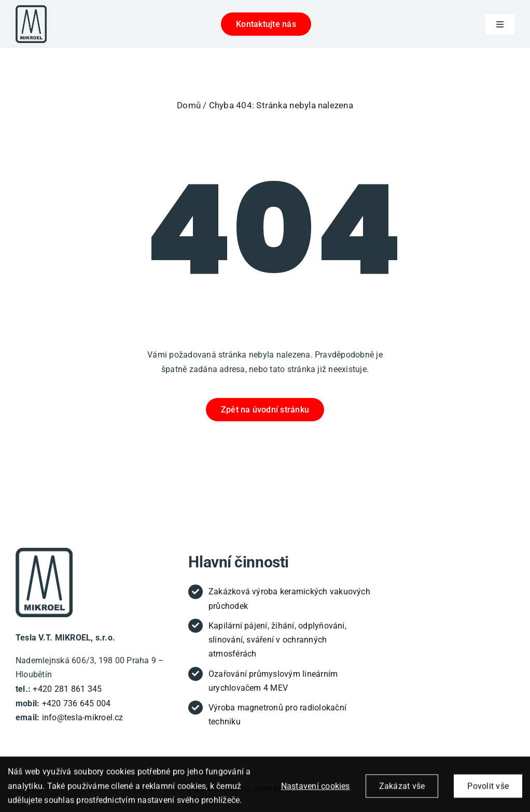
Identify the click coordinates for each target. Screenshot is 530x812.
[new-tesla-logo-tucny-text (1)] (44, 552)
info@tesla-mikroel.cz (83, 717)
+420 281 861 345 (67, 689)
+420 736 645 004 (76, 703)
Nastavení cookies (316, 792)
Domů (189, 105)
